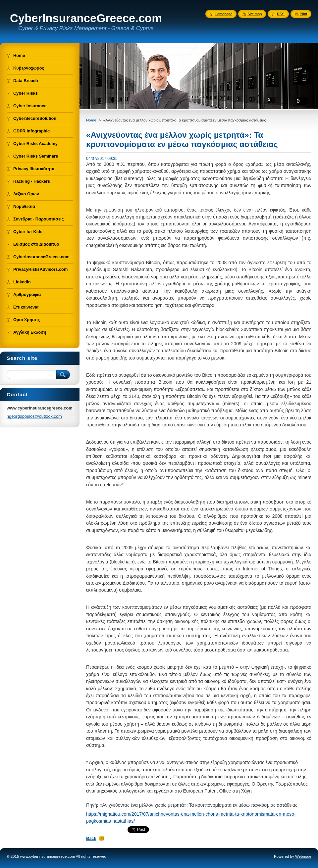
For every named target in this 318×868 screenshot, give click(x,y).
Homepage (223, 14)
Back (91, 838)
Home (91, 120)
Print (303, 14)
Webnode (303, 856)
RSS (281, 14)
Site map (255, 14)
